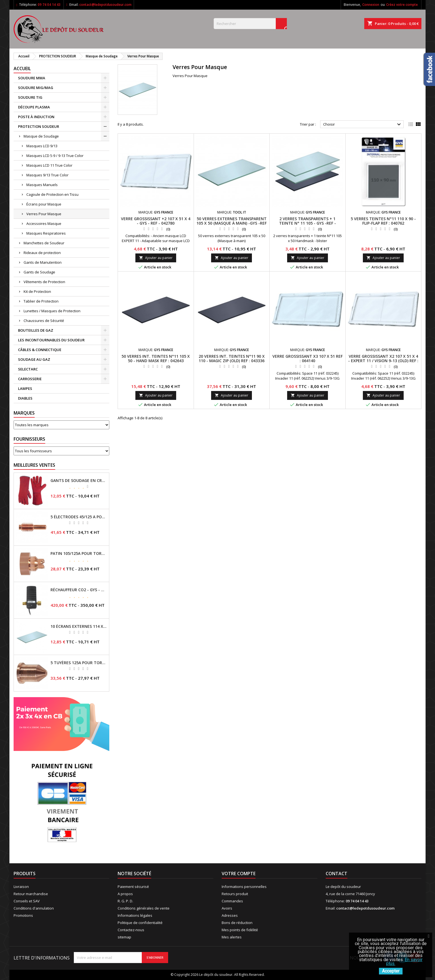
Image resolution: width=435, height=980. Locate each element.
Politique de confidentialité (140, 923)
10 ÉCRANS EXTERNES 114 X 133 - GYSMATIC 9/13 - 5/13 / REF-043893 (79, 626)
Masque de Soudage (41, 136)
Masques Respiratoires (46, 233)
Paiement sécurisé (133, 887)
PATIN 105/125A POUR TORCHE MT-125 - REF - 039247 (79, 554)
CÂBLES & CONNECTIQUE (40, 350)
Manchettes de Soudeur (44, 243)
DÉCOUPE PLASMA (34, 107)
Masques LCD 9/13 (42, 146)
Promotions (23, 915)
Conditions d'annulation (34, 908)
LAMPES (25, 389)
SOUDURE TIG (30, 97)
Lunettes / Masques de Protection (52, 311)
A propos (125, 894)
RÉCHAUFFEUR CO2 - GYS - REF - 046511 (79, 590)
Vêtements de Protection (44, 282)
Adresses (230, 915)
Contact (337, 874)
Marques (24, 413)
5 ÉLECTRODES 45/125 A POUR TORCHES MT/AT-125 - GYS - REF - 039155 (79, 517)
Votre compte (239, 874)
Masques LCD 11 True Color (49, 165)
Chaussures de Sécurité (44, 321)
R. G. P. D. (125, 901)
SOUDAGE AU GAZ (34, 359)
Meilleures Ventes (34, 465)
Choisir (363, 125)
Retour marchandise (31, 894)
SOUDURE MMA (32, 78)
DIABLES (25, 398)
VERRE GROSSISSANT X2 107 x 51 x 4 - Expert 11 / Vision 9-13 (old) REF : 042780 (383, 361)
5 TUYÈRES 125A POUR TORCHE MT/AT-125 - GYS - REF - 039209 (79, 663)
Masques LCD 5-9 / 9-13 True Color (55, 156)
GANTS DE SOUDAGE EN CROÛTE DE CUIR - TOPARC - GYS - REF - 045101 (79, 481)
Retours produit (235, 894)
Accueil (22, 68)
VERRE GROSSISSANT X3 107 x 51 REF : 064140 (308, 358)
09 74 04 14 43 (49, 5)
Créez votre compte (402, 5)
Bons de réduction (237, 923)
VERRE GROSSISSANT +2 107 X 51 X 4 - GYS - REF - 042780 (156, 221)
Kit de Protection (37, 291)
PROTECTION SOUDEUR (39, 126)
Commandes (232, 901)
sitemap (124, 937)
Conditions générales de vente (144, 908)
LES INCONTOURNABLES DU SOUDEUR (51, 340)
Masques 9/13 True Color (47, 175)
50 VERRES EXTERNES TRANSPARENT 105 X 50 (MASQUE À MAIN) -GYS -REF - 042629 (232, 223)
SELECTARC (28, 369)
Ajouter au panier (156, 258)
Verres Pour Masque (44, 214)
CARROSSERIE (30, 379)
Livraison (21, 887)
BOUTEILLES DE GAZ (36, 330)
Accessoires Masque (44, 224)
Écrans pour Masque (44, 204)
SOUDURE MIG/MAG (36, 88)
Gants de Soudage (39, 272)
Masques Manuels (42, 185)
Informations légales (135, 915)
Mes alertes (232, 937)
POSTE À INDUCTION (36, 117)
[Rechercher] (250, 24)
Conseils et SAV (27, 901)
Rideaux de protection (42, 253)
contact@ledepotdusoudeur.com (105, 5)
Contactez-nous (131, 930)
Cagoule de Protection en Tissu (52, 194)
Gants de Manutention (43, 262)
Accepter (391, 971)
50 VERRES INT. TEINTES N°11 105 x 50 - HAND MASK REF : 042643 (156, 358)
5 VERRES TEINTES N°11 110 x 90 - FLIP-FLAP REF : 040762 (383, 221)
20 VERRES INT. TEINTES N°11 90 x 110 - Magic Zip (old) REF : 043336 (232, 358)
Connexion (371, 5)
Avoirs (227, 908)
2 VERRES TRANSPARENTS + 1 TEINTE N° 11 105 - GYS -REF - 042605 (308, 223)
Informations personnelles (244, 887)
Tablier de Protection (41, 301)
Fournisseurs (29, 439)
